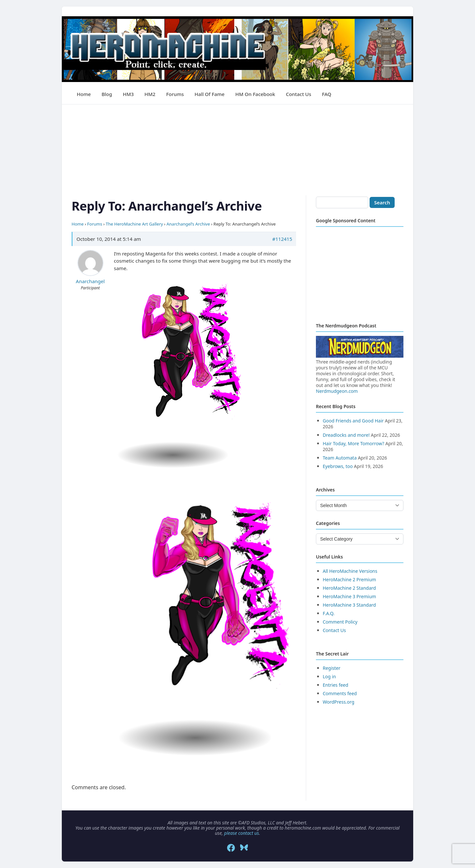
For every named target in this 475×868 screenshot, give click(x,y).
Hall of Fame (210, 94)
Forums (175, 94)
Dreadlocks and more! (346, 435)
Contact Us (299, 94)
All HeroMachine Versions (350, 571)
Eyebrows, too (338, 466)
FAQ (326, 94)
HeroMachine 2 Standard (349, 588)
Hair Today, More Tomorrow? (353, 443)
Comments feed (340, 693)
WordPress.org (339, 702)
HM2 (150, 94)
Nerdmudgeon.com (337, 391)
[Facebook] (231, 848)
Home (84, 94)
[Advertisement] (238, 150)
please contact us (242, 833)
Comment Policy (340, 622)
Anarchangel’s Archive (188, 224)
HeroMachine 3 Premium (349, 596)
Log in (329, 676)
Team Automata (340, 458)
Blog (107, 94)
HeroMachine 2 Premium (349, 579)
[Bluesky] (244, 848)
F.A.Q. (329, 613)
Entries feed (335, 685)
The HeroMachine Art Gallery (134, 224)
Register (332, 668)
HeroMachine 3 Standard (349, 605)
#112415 (282, 239)
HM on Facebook (255, 94)
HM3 (129, 94)
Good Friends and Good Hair (353, 421)
